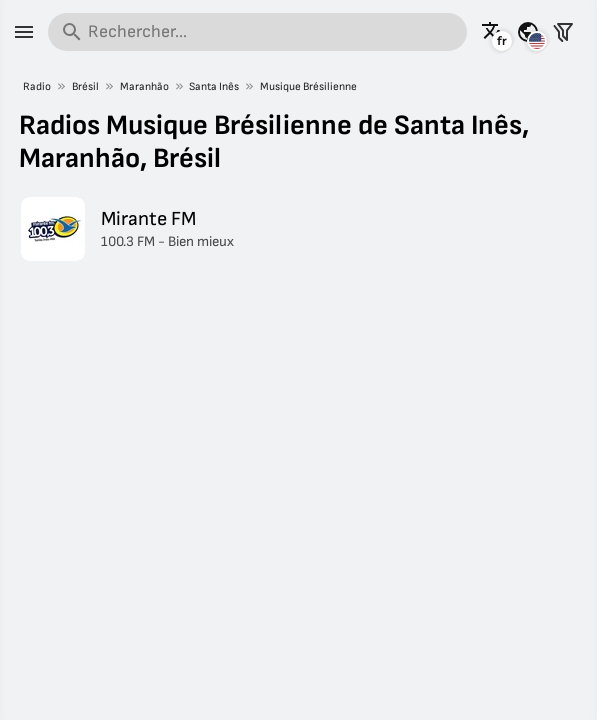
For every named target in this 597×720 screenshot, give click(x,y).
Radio (37, 86)
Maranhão (144, 86)
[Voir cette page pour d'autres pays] (528, 32)
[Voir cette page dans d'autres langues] (493, 32)
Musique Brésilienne (308, 86)
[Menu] (24, 32)
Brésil (85, 86)
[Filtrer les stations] (563, 32)
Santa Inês (214, 86)
